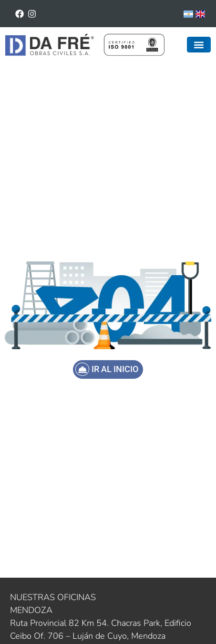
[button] (199, 45)
